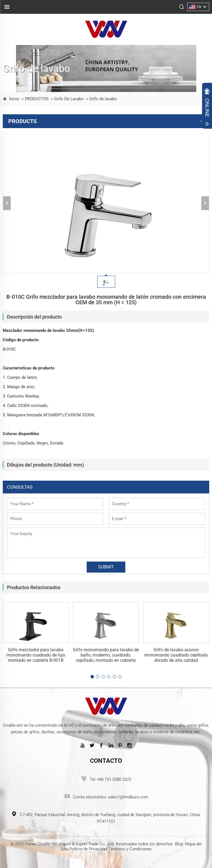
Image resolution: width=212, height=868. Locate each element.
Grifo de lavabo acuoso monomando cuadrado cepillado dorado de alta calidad (176, 655)
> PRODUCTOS (35, 99)
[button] (92, 677)
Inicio (14, 99)
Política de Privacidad (88, 849)
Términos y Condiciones (130, 849)
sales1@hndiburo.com (128, 797)
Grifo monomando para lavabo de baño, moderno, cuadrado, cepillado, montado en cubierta (106, 655)
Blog (179, 844)
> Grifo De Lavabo (67, 99)
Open (207, 107)
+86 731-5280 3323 (114, 779)
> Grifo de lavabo (101, 99)
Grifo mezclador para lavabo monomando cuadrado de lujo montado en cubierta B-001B (36, 655)
